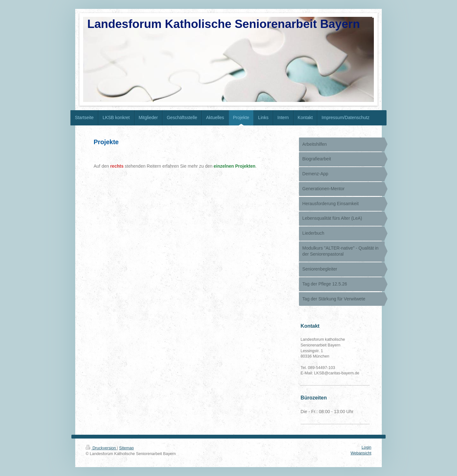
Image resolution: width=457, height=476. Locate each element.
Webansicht (361, 453)
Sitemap (126, 448)
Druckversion (101, 448)
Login (366, 447)
